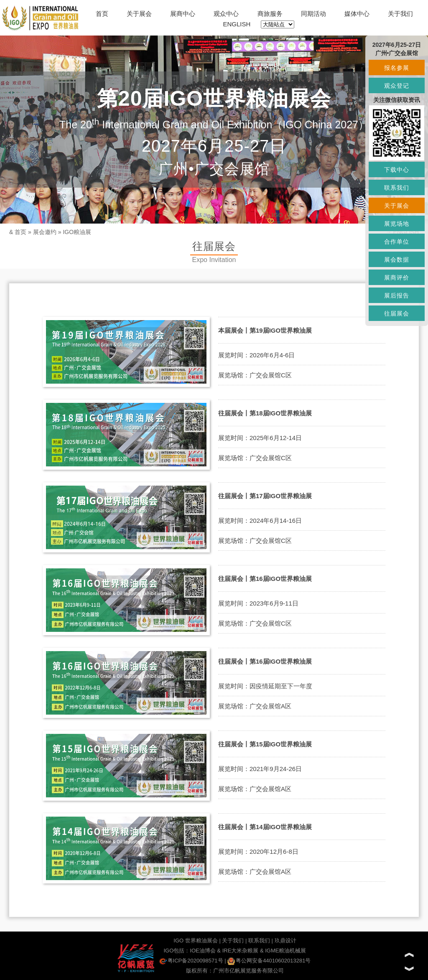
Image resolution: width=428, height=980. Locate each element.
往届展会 (397, 313)
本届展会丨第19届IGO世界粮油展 (265, 330)
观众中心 (226, 14)
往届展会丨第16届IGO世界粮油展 (265, 579)
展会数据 (397, 260)
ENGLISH (237, 24)
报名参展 (397, 68)
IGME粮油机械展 (285, 951)
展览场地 (397, 224)
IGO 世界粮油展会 (195, 941)
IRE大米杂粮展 (241, 951)
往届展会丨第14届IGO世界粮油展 (265, 827)
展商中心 (183, 14)
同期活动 (313, 14)
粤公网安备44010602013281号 (269, 961)
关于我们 (400, 14)
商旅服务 (270, 14)
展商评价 (397, 277)
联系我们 (259, 941)
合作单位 (397, 242)
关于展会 (139, 14)
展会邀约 (45, 232)
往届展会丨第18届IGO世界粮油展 (265, 413)
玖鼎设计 (285, 941)
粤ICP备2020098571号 (191, 961)
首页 (102, 14)
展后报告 (397, 295)
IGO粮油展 (77, 232)
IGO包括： (177, 951)
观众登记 (397, 86)
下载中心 (397, 170)
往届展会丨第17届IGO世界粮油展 (265, 496)
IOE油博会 (203, 951)
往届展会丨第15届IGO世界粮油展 (265, 744)
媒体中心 (357, 14)
